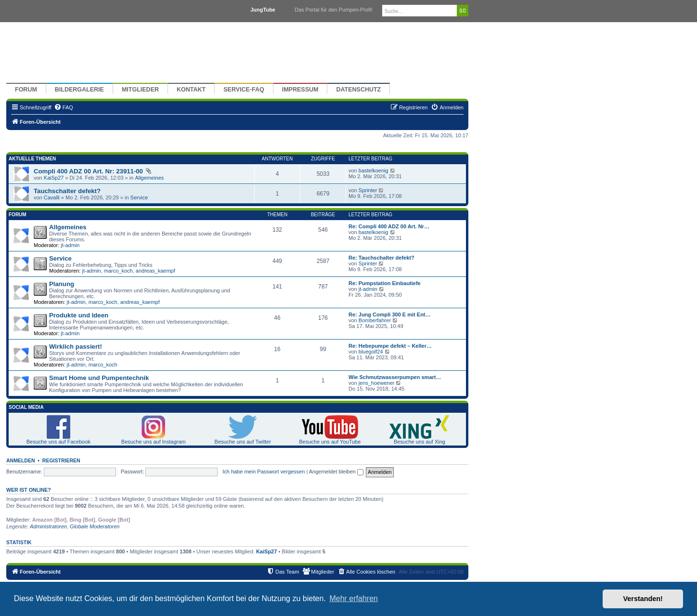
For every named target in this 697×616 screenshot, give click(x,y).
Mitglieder (140, 90)
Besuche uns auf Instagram (154, 442)
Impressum (300, 90)
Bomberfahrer (375, 320)
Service (139, 197)
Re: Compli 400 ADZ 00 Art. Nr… (389, 226)
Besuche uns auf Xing (419, 442)
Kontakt (191, 90)
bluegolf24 (371, 352)
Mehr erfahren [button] (354, 598)
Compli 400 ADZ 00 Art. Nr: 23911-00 (88, 171)
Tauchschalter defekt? (67, 191)
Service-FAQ (244, 90)
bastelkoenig (374, 170)
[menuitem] (64, 107)
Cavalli (52, 197)
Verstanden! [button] (643, 599)
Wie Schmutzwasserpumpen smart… (395, 377)
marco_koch (118, 271)
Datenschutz (358, 90)
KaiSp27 (54, 178)
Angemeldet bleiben (336, 472)
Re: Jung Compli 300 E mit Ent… (390, 315)
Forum (26, 90)
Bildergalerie (79, 90)
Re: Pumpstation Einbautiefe (385, 283)
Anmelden (21, 460)
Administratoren (48, 526)
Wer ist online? (29, 490)
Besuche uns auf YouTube (330, 442)
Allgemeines (149, 178)
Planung (62, 284)
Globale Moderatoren (95, 526)
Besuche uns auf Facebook (58, 442)
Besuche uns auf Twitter (243, 442)
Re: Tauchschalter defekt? (381, 258)
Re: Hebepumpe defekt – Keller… (390, 346)
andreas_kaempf (155, 271)
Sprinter (368, 190)
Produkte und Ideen (79, 315)
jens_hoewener (377, 383)
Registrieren (61, 460)
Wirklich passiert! (76, 347)
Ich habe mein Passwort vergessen (264, 472)
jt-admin (70, 245)
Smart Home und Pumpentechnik (99, 378)
